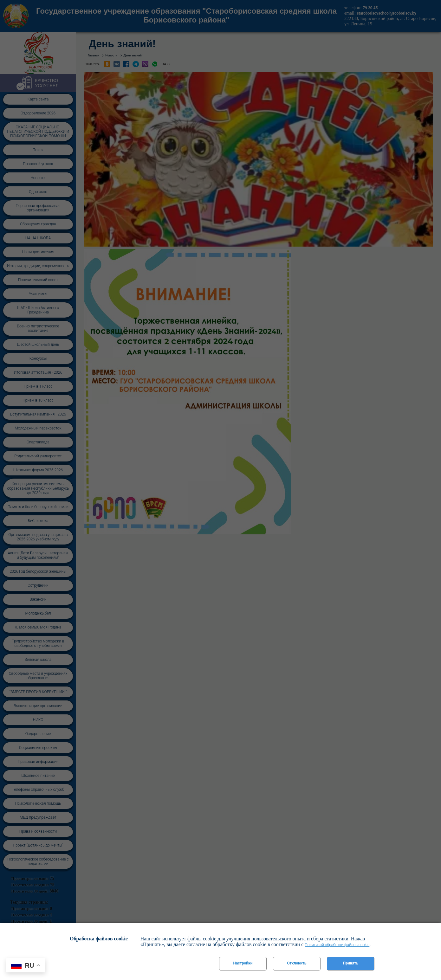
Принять (351, 963)
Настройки (243, 963)
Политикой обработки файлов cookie (337, 945)
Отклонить (297, 963)
